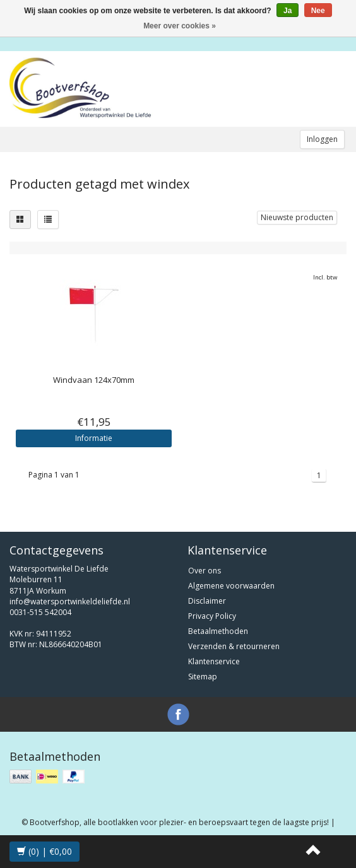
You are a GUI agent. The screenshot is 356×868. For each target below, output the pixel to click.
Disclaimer (207, 601)
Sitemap (203, 677)
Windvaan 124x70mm (94, 380)
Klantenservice (214, 661)
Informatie (94, 438)
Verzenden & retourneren (234, 646)
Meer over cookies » (180, 26)
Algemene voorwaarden (231, 586)
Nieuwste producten (297, 217)
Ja (288, 11)
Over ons (205, 571)
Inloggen (322, 139)
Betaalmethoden (218, 631)
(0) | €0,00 (44, 851)
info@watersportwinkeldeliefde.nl (70, 601)
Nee (318, 11)
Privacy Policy (212, 616)
